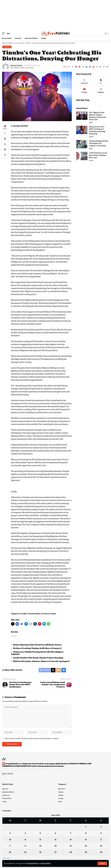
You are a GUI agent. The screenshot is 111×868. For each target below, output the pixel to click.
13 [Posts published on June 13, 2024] (55, 840)
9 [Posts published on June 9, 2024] (101, 833)
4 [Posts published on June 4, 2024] (25, 833)
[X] (101, 82)
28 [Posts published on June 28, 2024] (71, 852)
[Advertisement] (55, 16)
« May (4, 858)
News (91, 123)
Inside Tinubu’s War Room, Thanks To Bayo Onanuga (38, 658)
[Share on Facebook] (73, 67)
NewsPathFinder (16, 65)
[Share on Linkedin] (86, 67)
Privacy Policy (32, 863)
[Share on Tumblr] (90, 67)
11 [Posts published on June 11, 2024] (25, 840)
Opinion (7, 47)
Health (91, 161)
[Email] (100, 67)
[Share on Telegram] (97, 67)
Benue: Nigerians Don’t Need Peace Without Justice (37, 645)
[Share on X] (76, 67)
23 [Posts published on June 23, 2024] (101, 846)
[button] (102, 863)
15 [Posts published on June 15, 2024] (86, 840)
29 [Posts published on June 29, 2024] (86, 852)
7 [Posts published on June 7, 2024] (71, 833)
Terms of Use (46, 863)
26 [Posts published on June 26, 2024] (40, 852)
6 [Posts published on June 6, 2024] (55, 833)
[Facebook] (84, 82)
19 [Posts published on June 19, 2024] (40, 846)
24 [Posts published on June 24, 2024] (10, 852)
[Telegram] (101, 91)
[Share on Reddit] (93, 67)
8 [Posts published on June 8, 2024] (86, 833)
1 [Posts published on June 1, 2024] (86, 827)
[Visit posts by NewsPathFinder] (6, 67)
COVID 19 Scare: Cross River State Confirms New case (98, 155)
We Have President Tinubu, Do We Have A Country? (38, 648)
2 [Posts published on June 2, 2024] (101, 827)
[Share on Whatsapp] (83, 67)
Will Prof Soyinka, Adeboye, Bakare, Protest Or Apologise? (42, 661)
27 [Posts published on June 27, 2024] (55, 852)
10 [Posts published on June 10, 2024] (10, 840)
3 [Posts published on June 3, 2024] (10, 833)
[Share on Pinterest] (79, 67)
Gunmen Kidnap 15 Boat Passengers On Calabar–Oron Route (99, 143)
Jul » (9, 858)
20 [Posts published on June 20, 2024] (55, 846)
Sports (91, 137)
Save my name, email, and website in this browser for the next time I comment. (32, 738)
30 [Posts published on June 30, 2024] (101, 852)
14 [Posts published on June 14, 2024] (71, 840)
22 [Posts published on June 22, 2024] (86, 846)
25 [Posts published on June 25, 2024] (25, 852)
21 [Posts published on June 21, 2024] (71, 846)
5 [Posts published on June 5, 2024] (40, 833)
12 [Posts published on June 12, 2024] (40, 840)
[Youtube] (84, 91)
